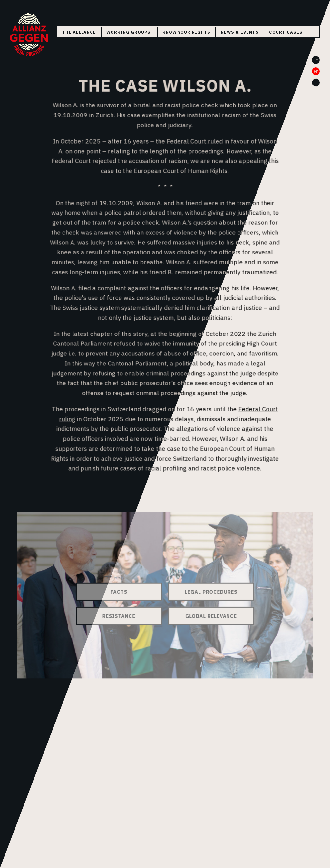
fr (316, 82)
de (316, 60)
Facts (121, 592)
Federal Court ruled (194, 144)
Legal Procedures (209, 592)
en (316, 71)
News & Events (240, 32)
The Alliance (79, 32)
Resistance (121, 615)
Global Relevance (209, 615)
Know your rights (186, 32)
